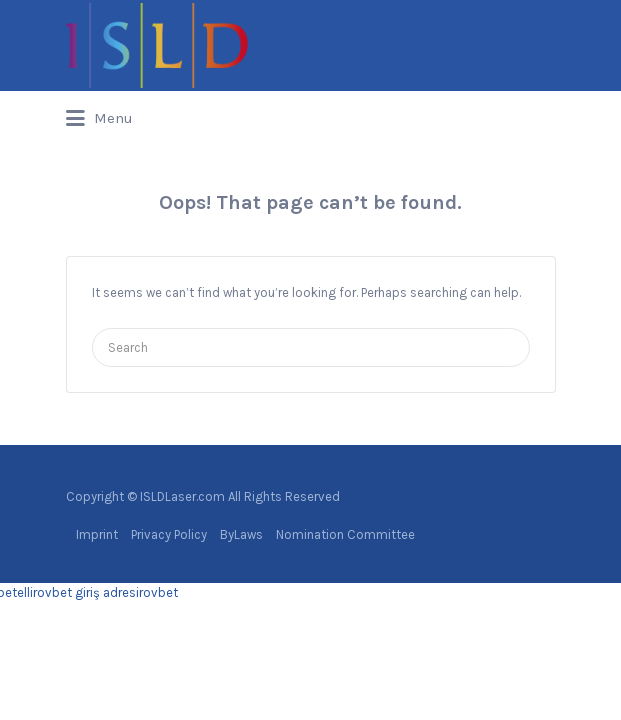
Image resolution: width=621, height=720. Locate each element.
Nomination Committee (345, 534)
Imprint (97, 534)
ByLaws (241, 534)
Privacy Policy (169, 534)
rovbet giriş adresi (86, 592)
